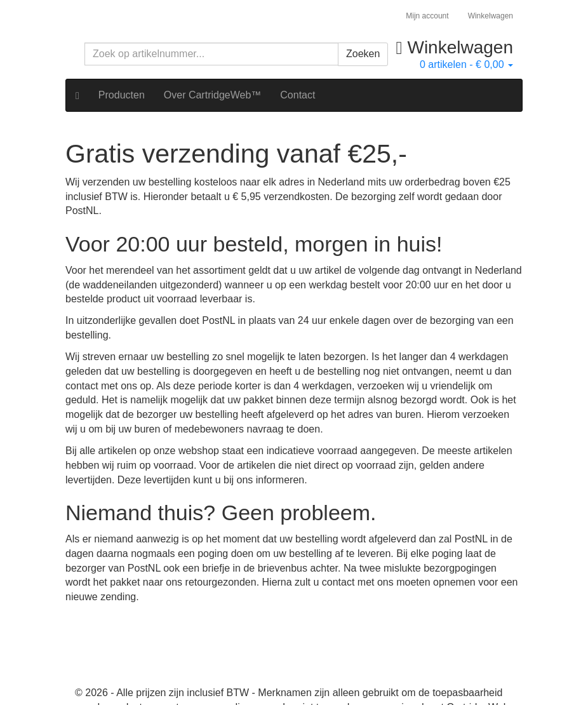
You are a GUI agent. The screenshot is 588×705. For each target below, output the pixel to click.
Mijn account (427, 16)
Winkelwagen (491, 16)
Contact (297, 95)
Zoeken (363, 54)
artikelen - (466, 64)
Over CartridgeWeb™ (213, 95)
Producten (122, 95)
